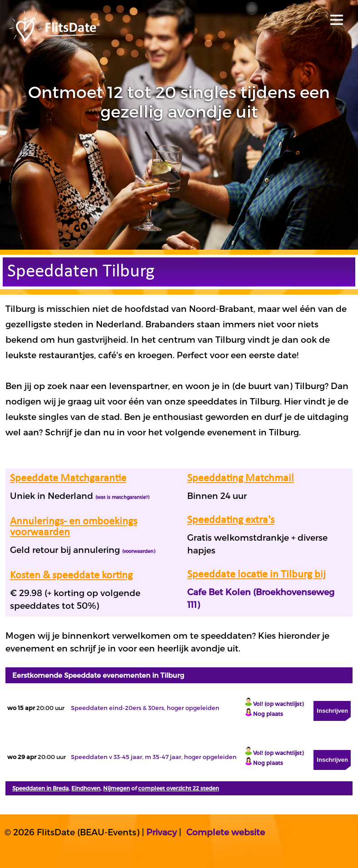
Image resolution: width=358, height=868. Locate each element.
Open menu (335, 17)
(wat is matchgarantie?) (122, 497)
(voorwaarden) (139, 551)
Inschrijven (332, 711)
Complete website (226, 832)
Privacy (162, 832)
